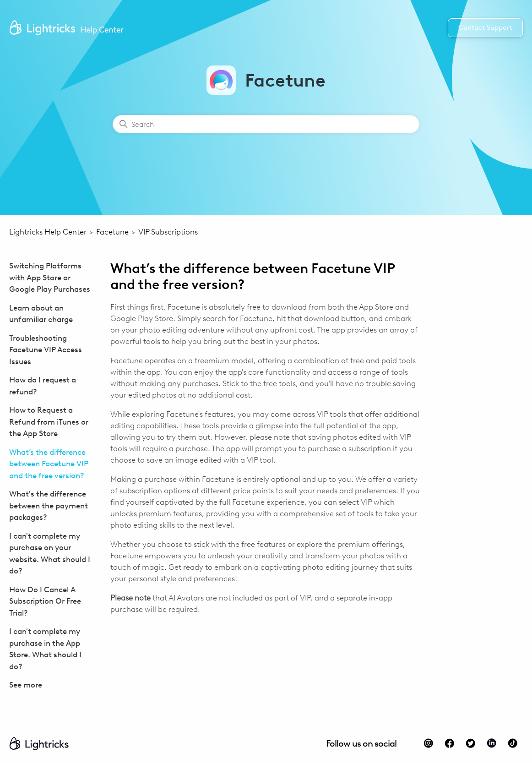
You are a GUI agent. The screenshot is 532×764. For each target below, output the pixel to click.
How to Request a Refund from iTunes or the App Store (49, 422)
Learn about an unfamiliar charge (41, 314)
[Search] (266, 124)
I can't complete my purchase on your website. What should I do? (50, 554)
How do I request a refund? (43, 386)
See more (26, 685)
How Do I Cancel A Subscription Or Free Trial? (45, 601)
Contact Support (485, 27)
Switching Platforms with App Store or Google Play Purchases (50, 277)
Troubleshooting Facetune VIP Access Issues (46, 350)
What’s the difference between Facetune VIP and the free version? (49, 464)
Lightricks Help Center (48, 232)
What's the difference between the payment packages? (49, 505)
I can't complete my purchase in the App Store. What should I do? (45, 649)
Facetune (112, 232)
